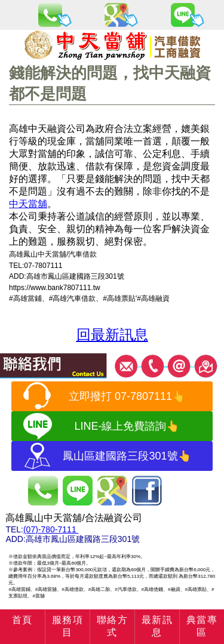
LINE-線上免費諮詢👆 (127, 426)
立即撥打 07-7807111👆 (127, 396)
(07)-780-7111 (51, 529)
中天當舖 (28, 204)
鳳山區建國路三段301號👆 (127, 456)
